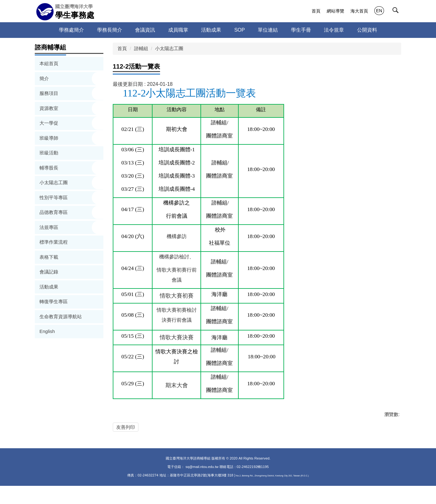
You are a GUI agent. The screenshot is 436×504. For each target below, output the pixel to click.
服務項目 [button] (49, 93)
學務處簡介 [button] (71, 30)
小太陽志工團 (169, 48)
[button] (397, 12)
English (47, 331)
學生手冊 (301, 30)
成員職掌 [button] (178, 30)
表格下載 (49, 257)
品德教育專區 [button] (54, 212)
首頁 (316, 11)
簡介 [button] (45, 78)
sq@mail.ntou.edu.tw (202, 485)
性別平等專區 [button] (54, 197)
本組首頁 (49, 63)
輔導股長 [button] (49, 168)
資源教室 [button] (49, 108)
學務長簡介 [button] (110, 30)
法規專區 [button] (49, 227)
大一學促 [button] (49, 123)
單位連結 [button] (268, 30)
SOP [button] (240, 30)
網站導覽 (335, 11)
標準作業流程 (54, 242)
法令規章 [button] (334, 30)
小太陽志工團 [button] (54, 182)
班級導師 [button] (49, 138)
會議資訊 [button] (145, 30)
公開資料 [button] (367, 30)
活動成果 (211, 30)
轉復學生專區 (54, 301)
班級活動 (49, 153)
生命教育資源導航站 (61, 317)
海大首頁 (359, 11)
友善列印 (126, 427)
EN (379, 11)
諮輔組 (141, 48)
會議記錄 (49, 272)
